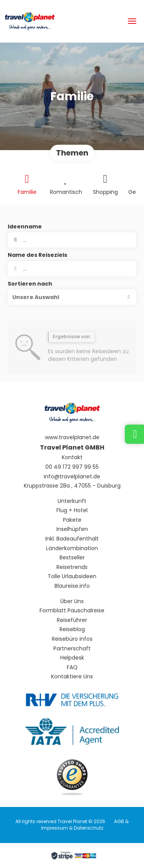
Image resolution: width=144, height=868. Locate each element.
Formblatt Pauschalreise (72, 611)
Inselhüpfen (72, 529)
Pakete (72, 520)
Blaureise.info (72, 586)
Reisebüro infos (72, 639)
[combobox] (72, 269)
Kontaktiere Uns (72, 677)
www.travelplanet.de (72, 437)
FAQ (72, 667)
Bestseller (72, 558)
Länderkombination (72, 548)
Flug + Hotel (72, 510)
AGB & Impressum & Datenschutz (85, 825)
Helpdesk (72, 658)
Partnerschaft (72, 649)
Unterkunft (72, 501)
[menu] (132, 21)
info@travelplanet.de (72, 477)
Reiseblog (72, 629)
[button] (72, 297)
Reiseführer (72, 620)
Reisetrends (72, 567)
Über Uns (72, 601)
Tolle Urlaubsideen (72, 576)
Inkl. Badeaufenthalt (72, 539)
